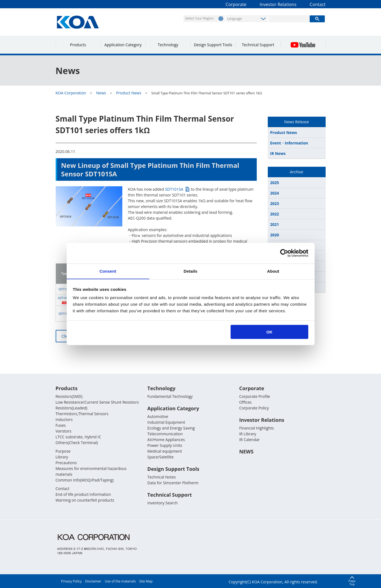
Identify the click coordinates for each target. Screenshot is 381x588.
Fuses (61, 425)
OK (270, 332)
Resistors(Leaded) (71, 408)
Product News (284, 132)
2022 (275, 214)
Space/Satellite (160, 457)
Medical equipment (165, 451)
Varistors (64, 431)
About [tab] (273, 271)
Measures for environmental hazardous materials (91, 471)
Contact (317, 4)
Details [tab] (191, 271)
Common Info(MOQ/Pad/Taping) (85, 480)
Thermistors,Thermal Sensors (82, 414)
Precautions (66, 463)
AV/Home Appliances (166, 440)
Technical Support (258, 45)
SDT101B (65, 314)
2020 (275, 235)
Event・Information (289, 143)
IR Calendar (249, 440)
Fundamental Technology (170, 396)
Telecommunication (165, 434)
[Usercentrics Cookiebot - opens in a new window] (284, 253)
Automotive (158, 416)
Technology (168, 45)
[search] (289, 19)
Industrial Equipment (166, 422)
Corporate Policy (254, 408)
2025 (275, 183)
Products (78, 45)
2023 (275, 203)
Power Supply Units (165, 445)
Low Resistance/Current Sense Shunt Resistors (97, 402)
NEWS (246, 452)
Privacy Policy (71, 581)
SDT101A (65, 289)
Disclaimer (93, 581)
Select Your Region (199, 18)
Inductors (64, 419)
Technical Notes (162, 477)
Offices (245, 402)
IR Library (248, 434)
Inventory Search (163, 503)
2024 (275, 193)
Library (62, 457)
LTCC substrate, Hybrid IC (78, 437)
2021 (275, 224)
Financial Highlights (256, 428)
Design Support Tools (213, 45)
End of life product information (83, 494)
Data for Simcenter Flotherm (173, 483)
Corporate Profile (255, 396)
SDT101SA (174, 189)
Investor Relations (278, 4)
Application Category (123, 45)
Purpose (63, 451)
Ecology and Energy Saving (171, 428)
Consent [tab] (108, 271)
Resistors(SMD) (69, 396)
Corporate (236, 4)
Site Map (146, 581)
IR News (278, 153)
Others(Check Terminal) (77, 443)
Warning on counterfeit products (85, 500)
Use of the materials (120, 581)
